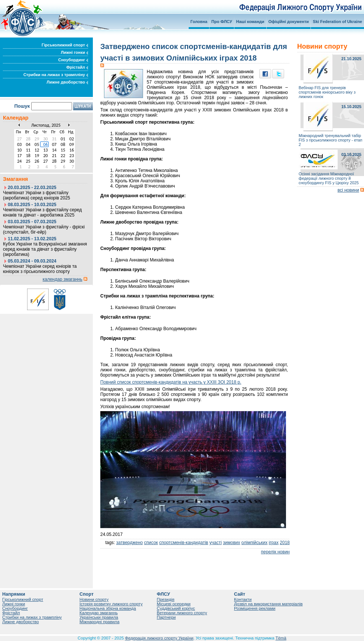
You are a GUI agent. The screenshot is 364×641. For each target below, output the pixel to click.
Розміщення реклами (255, 608)
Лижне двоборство (67, 82)
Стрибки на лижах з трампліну (56, 75)
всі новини (348, 190)
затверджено (130, 543)
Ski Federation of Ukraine (337, 22)
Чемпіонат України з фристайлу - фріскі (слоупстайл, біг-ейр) (44, 230)
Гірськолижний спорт (65, 45)
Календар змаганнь (99, 613)
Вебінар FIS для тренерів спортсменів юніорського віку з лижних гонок (327, 92)
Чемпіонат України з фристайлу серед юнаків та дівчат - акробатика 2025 (42, 212)
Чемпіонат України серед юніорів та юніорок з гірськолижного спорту (40, 269)
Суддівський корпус (176, 608)
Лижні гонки (74, 52)
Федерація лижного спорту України (159, 638)
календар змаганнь (63, 279)
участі (216, 543)
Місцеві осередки (174, 604)
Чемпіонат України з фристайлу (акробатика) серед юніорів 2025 (37, 195)
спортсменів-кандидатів (183, 543)
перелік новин (275, 552)
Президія (166, 599)
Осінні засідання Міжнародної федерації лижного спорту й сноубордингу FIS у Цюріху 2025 (329, 178)
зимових (231, 543)
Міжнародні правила (100, 622)
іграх (274, 543)
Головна (199, 22)
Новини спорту (94, 599)
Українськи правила (99, 617)
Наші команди (250, 22)
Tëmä (281, 638)
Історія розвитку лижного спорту (111, 604)
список (151, 543)
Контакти (243, 599)
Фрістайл (77, 67)
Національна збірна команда (108, 608)
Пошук (22, 106)
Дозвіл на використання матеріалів (268, 604)
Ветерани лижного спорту (182, 613)
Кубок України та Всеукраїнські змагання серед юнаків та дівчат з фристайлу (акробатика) (45, 249)
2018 (285, 543)
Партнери (166, 617)
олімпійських (254, 543)
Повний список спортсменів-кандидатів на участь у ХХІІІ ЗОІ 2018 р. (171, 382)
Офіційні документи (289, 22)
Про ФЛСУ (222, 22)
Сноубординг (73, 60)
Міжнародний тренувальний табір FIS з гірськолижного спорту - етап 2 (330, 140)
